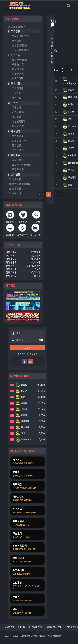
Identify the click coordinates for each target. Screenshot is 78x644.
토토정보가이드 (18, 45)
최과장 (71, 170)
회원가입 (22, 354)
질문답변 (15, 193)
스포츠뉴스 (16, 93)
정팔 (23, 397)
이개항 (71, 104)
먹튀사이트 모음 (18, 36)
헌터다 (24, 415)
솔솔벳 (71, 148)
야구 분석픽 (16, 69)
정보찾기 (33, 354)
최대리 (24, 409)
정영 (70, 119)
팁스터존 (14, 55)
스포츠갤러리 (17, 112)
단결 (23, 433)
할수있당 (25, 427)
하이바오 (72, 155)
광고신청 (15, 145)
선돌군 (24, 391)
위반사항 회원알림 (19, 184)
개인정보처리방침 (36, 627)
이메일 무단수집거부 (55, 627)
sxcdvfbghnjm (70, 83)
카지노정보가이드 (19, 50)
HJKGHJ (73, 97)
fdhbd (71, 141)
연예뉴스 (15, 98)
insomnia (26, 439)
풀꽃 (70, 185)
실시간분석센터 (18, 60)
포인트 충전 (16, 150)
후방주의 (15, 108)
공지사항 (15, 179)
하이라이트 (16, 78)
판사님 (71, 112)
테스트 (24, 385)
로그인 (27, 348)
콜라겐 (71, 90)
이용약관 (21, 627)
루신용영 (72, 177)
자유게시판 (16, 88)
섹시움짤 (15, 117)
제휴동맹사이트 (17, 27)
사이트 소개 (9, 627)
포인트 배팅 (16, 169)
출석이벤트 (16, 160)
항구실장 (72, 126)
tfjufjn (71, 134)
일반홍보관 (16, 136)
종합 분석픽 (16, 74)
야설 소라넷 (16, 126)
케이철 (24, 403)
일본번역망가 (17, 121)
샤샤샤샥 (25, 421)
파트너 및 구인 (18, 141)
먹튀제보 (15, 41)
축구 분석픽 (16, 64)
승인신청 (15, 189)
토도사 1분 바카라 (19, 165)
